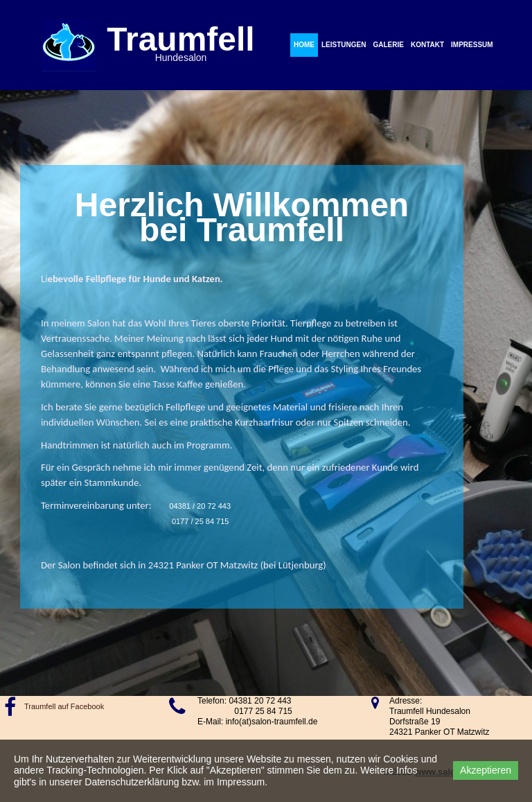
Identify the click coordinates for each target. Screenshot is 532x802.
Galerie (388, 45)
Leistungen (344, 45)
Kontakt (427, 45)
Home (304, 45)
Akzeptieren (486, 770)
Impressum (472, 45)
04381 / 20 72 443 (197, 506)
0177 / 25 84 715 (201, 521)
